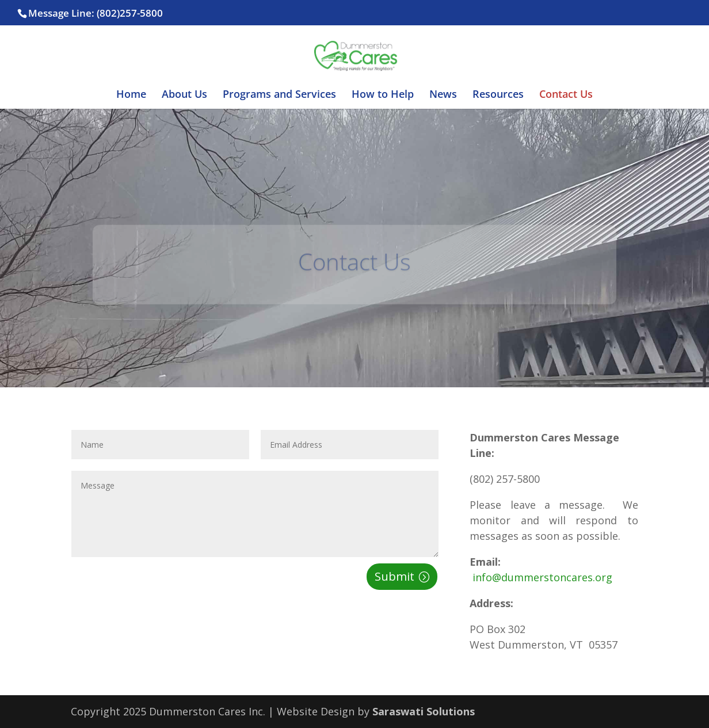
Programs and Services (279, 95)
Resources (498, 95)
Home (131, 95)
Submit (394, 576)
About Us (184, 95)
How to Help (383, 95)
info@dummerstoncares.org (541, 577)
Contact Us (566, 95)
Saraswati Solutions (424, 711)
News (443, 95)
